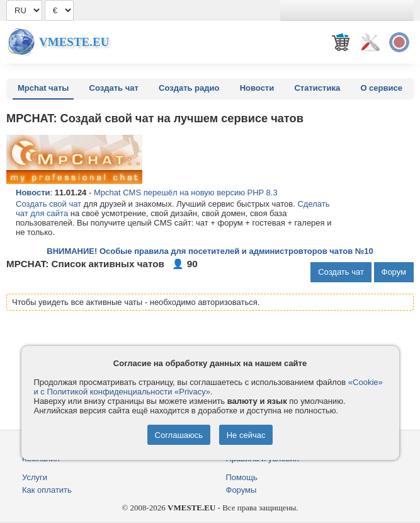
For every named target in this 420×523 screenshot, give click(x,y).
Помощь (242, 477)
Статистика (317, 88)
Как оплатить (47, 490)
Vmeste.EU (74, 42)
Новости (257, 88)
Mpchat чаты (43, 88)
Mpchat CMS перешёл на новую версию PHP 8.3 (186, 193)
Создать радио (189, 88)
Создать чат (114, 88)
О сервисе (381, 88)
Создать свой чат (48, 204)
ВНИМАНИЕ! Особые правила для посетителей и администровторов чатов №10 (210, 251)
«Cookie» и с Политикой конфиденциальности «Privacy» (208, 387)
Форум (394, 272)
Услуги (35, 477)
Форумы (241, 490)
